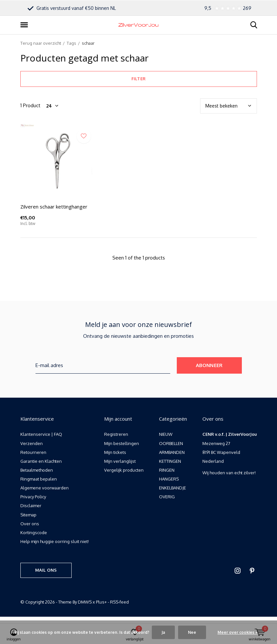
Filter (138, 79)
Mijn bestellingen (122, 443)
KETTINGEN (170, 461)
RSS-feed (119, 602)
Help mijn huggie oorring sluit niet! (55, 541)
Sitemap (28, 515)
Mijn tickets (115, 452)
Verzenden (32, 443)
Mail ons (46, 570)
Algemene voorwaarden (45, 488)
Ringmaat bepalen (39, 479)
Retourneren (33, 452)
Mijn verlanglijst (120, 461)
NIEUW (166, 434)
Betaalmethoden (37, 470)
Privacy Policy (33, 497)
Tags (71, 43)
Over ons (30, 524)
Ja (163, 632)
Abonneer (209, 365)
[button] (25, 25)
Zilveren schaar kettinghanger (54, 207)
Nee (192, 632)
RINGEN (167, 470)
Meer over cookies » (238, 632)
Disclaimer (31, 506)
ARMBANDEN (172, 452)
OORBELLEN (171, 443)
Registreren (116, 434)
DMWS (85, 602)
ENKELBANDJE (173, 488)
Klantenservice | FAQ (41, 434)
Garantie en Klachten (41, 461)
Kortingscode (34, 533)
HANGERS (169, 479)
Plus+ (101, 602)
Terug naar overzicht (41, 43)
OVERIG (167, 497)
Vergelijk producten (124, 470)
